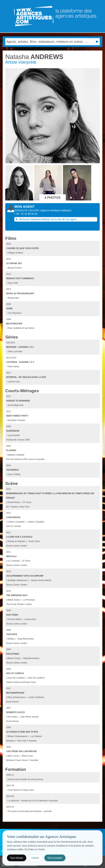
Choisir (35, 858)
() (56, 210)
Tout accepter (55, 858)
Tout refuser (17, 858)
